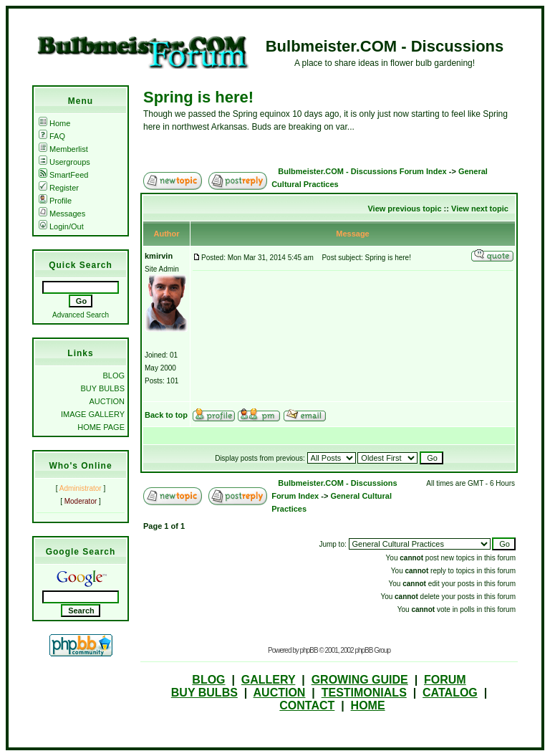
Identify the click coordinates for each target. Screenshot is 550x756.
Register (59, 188)
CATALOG (450, 693)
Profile (55, 201)
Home (54, 123)
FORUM (445, 680)
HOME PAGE (101, 427)
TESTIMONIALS (364, 693)
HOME (368, 705)
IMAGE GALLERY (93, 414)
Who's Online (80, 466)
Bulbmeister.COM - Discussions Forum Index (362, 171)
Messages (62, 214)
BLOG (114, 375)
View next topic (480, 209)
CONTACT (307, 705)
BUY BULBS (102, 388)
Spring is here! (198, 97)
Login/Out (61, 226)
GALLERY (269, 680)
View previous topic (404, 209)
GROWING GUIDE (360, 680)
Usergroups (64, 162)
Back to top (166, 415)
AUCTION (107, 401)
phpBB (309, 650)
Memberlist (63, 149)
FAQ (52, 136)
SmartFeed (63, 175)
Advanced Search (81, 315)
